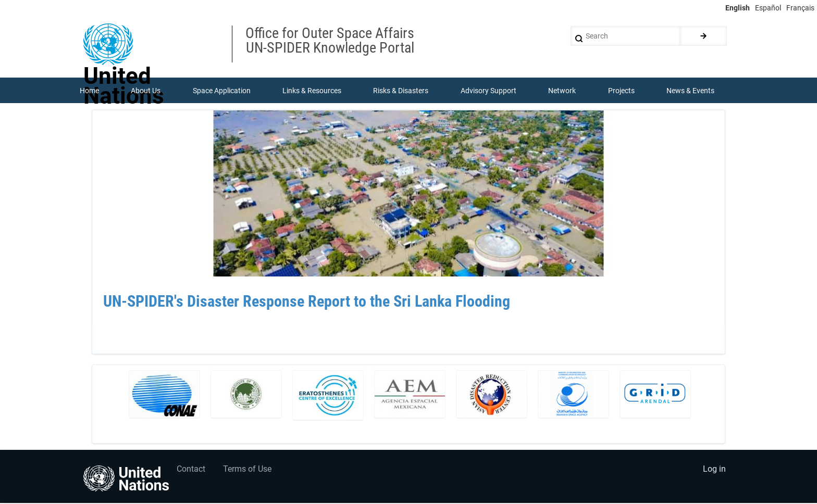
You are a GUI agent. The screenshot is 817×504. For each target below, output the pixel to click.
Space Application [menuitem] (222, 91)
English (738, 8)
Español (768, 8)
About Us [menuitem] (146, 91)
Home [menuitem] (89, 91)
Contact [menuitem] (191, 470)
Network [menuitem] (562, 91)
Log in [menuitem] (714, 470)
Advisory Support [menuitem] (488, 91)
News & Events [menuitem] (691, 91)
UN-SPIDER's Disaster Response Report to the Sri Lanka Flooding (307, 302)
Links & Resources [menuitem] (312, 91)
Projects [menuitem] (621, 91)
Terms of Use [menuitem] (248, 470)
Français (800, 8)
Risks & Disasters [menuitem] (401, 91)
